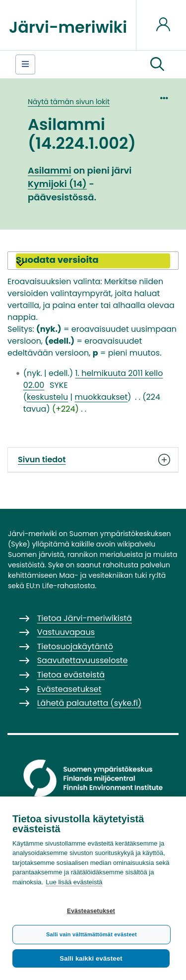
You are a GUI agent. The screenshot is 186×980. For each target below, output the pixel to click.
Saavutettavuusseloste (83, 660)
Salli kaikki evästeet (91, 958)
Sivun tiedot (93, 460)
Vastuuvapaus (66, 632)
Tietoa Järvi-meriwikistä (85, 618)
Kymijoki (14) (57, 184)
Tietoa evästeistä (71, 675)
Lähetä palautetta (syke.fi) (90, 703)
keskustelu (47, 397)
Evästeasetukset (91, 911)
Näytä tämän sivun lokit (69, 102)
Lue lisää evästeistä (74, 882)
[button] (157, 64)
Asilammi (50, 170)
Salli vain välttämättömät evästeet (92, 934)
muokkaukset (101, 397)
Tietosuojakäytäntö (75, 646)
